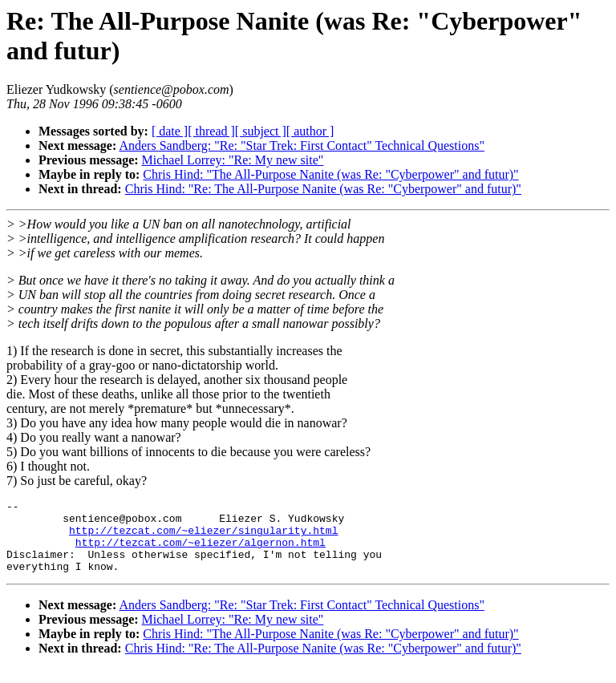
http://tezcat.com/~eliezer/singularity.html (203, 537)
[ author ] (310, 131)
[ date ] (170, 131)
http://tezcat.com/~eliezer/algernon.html (201, 552)
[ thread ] (211, 131)
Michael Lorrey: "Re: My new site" (233, 160)
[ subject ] (261, 131)
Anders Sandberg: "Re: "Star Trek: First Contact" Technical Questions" (301, 145)
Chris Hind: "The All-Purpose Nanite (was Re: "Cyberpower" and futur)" (330, 174)
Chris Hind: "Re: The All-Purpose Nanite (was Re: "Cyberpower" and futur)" (323, 189)
